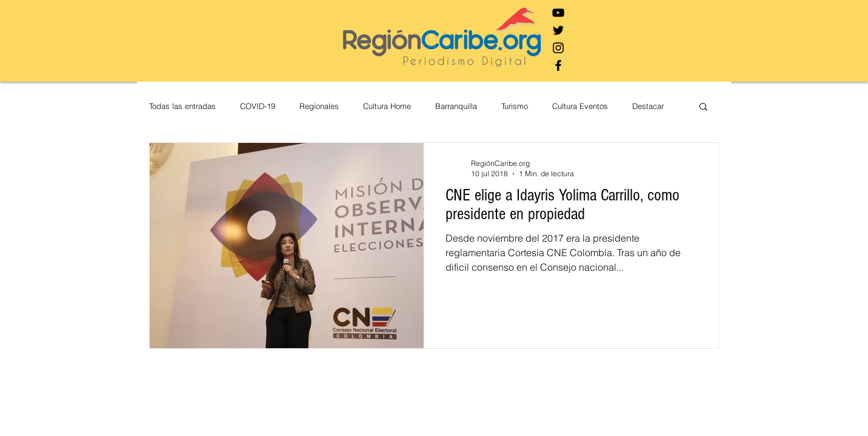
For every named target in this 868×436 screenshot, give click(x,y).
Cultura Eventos (580, 106)
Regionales (319, 106)
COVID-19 (258, 106)
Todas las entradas (182, 106)
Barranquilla (456, 106)
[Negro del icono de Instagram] (558, 48)
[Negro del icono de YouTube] (558, 13)
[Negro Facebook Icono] (558, 65)
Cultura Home (387, 106)
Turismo (515, 106)
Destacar (648, 106)
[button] (703, 107)
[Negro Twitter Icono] (558, 30)
